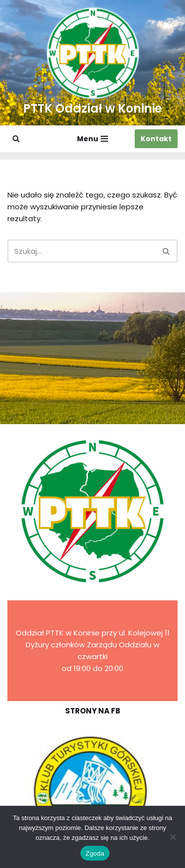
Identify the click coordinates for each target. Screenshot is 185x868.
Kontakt (156, 139)
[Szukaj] (16, 138)
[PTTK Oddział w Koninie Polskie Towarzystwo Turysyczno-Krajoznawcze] (92, 63)
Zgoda (95, 853)
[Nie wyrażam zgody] (173, 837)
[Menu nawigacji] (92, 139)
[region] (92, 791)
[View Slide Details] (92, 791)
